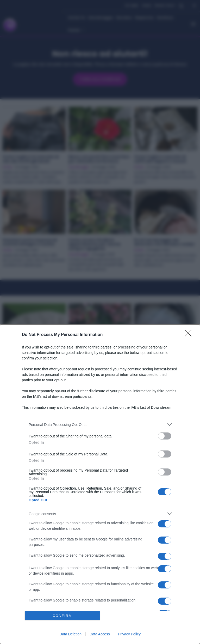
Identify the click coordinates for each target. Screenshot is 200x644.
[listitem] (100, 425)
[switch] (165, 436)
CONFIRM (62, 616)
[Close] (190, 335)
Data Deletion (70, 634)
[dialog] (100, 484)
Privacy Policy (129, 634)
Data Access (100, 634)
